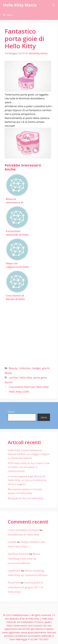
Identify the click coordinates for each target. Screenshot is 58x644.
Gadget (36, 368)
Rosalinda (14, 582)
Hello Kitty (26, 377)
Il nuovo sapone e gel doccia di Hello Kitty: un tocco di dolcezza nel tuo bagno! (27, 480)
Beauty (13, 368)
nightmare (14, 570)
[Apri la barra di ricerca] (54, 5)
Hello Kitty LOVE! (19, 392)
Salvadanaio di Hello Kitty (24, 534)
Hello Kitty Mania (20, 5)
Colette (12, 542)
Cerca (11, 412)
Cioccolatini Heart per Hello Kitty (29, 387)
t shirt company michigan (23, 530)
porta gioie (40, 377)
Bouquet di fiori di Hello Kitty (26, 498)
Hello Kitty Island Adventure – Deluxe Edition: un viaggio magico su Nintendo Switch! (29, 454)
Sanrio (9, 382)
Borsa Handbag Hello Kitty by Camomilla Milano (24, 558)
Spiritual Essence (18, 554)
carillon (13, 377)
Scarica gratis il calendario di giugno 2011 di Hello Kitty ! (25, 587)
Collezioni (25, 368)
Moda (8, 373)
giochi (46, 368)
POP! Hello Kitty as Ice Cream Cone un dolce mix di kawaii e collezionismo (29, 467)
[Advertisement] (29, 332)
